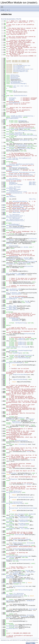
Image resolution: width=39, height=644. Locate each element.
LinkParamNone (21, 275)
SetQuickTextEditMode (20, 375)
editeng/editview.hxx (21, 70)
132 (3, 272)
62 (3, 116)
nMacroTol (32, 199)
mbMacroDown (17, 212)
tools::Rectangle (12, 129)
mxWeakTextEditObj (12, 165)
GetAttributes (17, 539)
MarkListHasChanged (25, 590)
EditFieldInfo (15, 79)
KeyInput (21, 514)
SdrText (9, 618)
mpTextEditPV (23, 168)
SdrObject (12, 182)
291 (3, 583)
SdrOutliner (14, 75)
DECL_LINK (12, 306)
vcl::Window (24, 247)
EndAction (22, 342)
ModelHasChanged (24, 358)
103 (3, 205)
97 (3, 192)
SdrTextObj (13, 473)
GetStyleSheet (24, 545)
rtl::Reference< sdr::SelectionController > (15, 215)
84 (3, 164)
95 (3, 187)
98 (3, 195)
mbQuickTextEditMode (19, 210)
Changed (12, 99)
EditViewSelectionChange (27, 130)
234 (3, 473)
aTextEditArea (11, 188)
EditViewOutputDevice (13, 134)
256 (3, 508)
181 (3, 361)
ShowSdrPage (22, 351)
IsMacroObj (16, 583)
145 (3, 298)
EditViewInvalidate (25, 128)
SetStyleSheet (17, 549)
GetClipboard (24, 140)
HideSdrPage (17, 353)
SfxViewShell (29, 259)
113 (3, 227)
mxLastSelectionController (15, 221)
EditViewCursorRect (25, 148)
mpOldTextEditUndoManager (15, 225)
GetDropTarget (21, 145)
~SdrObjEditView (20, 323)
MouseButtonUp (23, 520)
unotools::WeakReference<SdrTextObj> (22, 164)
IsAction (21, 339)
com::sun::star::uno (20, 86)
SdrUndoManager (16, 82)
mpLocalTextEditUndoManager (15, 228)
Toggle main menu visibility (2, 6)
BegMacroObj (17, 574)
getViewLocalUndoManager (14, 363)
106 (3, 212)
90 (3, 179)
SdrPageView (22, 121)
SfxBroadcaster (28, 355)
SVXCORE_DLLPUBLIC (17, 116)
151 (3, 308)
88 (3, 175)
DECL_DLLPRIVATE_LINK (13, 274)
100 (3, 199)
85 (3, 168)
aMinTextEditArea (12, 191)
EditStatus (14, 78)
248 (3, 497)
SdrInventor (10, 601)
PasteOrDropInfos (17, 81)
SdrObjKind (30, 601)
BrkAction (22, 343)
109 (3, 218)
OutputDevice (19, 133)
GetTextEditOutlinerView (14, 503)
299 (3, 593)
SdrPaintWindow (29, 334)
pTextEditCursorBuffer (14, 180)
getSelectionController (14, 596)
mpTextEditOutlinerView (27, 173)
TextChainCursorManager (18, 84)
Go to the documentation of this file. (11, 19)
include (3, 10)
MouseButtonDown (24, 517)
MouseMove (22, 524)
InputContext (10, 147)
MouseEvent (10, 518)
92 (3, 183)
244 (3, 491)
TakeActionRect (11, 347)
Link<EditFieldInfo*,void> (18, 192)
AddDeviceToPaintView (13, 556)
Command (21, 527)
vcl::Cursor (13, 179)
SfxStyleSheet (14, 545)
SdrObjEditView (28, 116)
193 (3, 379)
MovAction (22, 340)
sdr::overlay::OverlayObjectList (20, 158)
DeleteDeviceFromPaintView (15, 560)
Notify (21, 355)
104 (3, 207)
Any (14, 87)
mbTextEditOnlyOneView (20, 205)
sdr (14, 91)
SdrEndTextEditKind (21, 96)
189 (3, 375)
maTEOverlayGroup (12, 159)
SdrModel (15, 319)
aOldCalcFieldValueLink (14, 193)
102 (3, 201)
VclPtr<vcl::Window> (16, 175)
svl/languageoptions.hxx (22, 66)
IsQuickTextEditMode (19, 379)
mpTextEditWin (28, 175)
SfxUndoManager (14, 224)
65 (3, 122)
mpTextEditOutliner (13, 170)
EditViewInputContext (26, 146)
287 (3, 574)
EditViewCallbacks (12, 118)
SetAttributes (17, 543)
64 (3, 121)
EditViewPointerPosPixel (27, 135)
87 (3, 173)
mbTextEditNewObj (18, 207)
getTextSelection (18, 586)
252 (3, 502)
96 (3, 189)
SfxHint (17, 357)
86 (3, 169)
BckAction (22, 345)
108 (3, 215)
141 (3, 288)
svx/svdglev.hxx (19, 68)
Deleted (12, 100)
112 (3, 224)
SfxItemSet (26, 539)
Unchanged (12, 98)
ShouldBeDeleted (14, 103)
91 (3, 182)
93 (3, 185)
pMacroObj (32, 182)
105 (3, 210)
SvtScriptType (19, 535)
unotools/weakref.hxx (21, 72)
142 (3, 292)
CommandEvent (10, 529)
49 (3, 96)
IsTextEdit (22, 444)
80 (3, 158)
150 (3, 306)
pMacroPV (32, 183)
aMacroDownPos (11, 197)
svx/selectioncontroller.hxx (23, 69)
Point (17, 135)
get (25, 474)
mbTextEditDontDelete (20, 201)
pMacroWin (32, 185)
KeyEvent (9, 244)
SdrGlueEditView (17, 117)
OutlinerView (15, 76)
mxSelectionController (14, 217)
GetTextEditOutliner (13, 492)
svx (8, 10)
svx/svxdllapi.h (19, 67)
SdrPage (29, 351)
